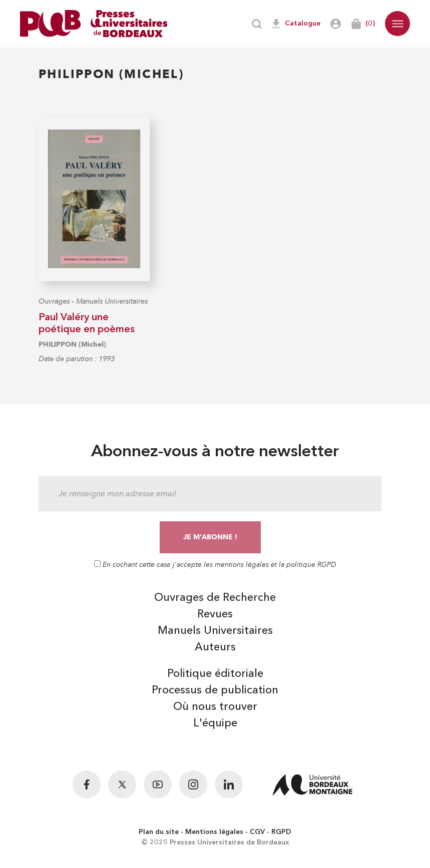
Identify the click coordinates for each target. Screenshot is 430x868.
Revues (215, 614)
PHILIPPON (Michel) (72, 344)
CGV (257, 832)
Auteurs (215, 647)
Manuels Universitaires (112, 301)
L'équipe (215, 723)
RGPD (281, 832)
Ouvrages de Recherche (215, 598)
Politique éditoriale (215, 674)
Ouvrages (54, 301)
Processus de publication (215, 690)
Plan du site (159, 832)
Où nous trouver (215, 707)
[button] (397, 24)
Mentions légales (214, 832)
